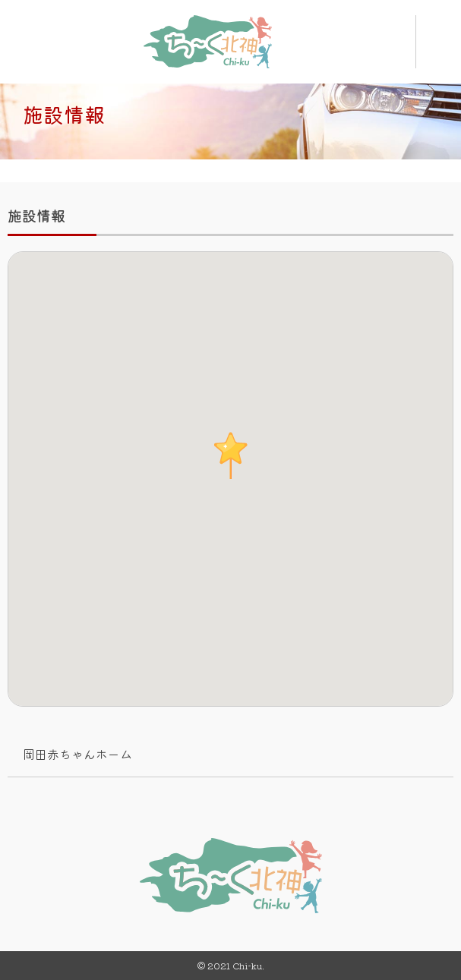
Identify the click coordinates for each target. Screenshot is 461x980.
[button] (231, 455)
